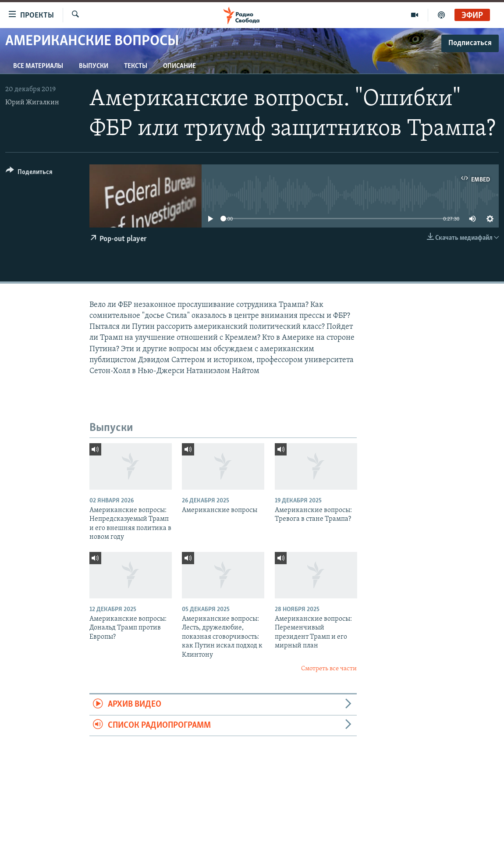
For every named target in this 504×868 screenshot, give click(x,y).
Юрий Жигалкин (32, 103)
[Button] (29, 173)
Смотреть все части (329, 669)
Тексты (136, 66)
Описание (179, 66)
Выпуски (94, 66)
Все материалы (38, 66)
